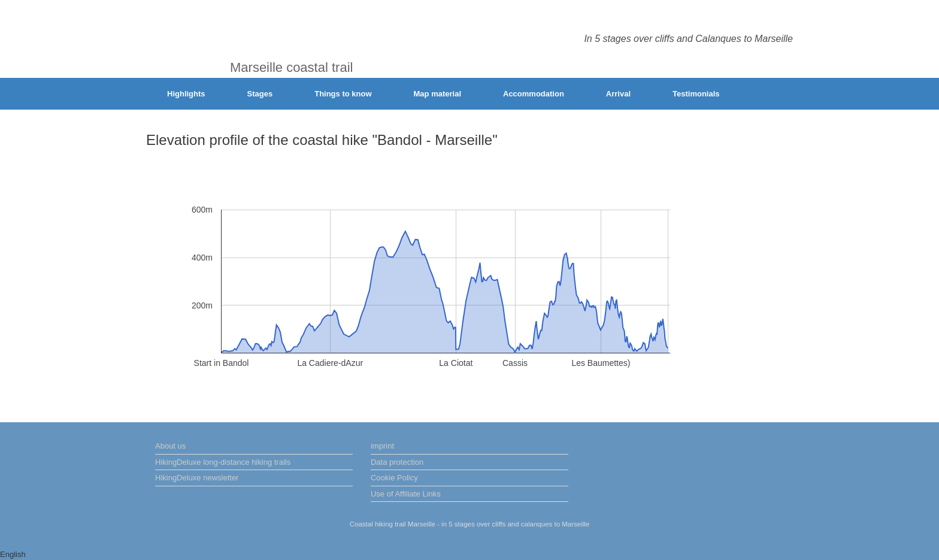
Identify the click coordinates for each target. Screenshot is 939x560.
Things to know (343, 94)
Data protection (397, 462)
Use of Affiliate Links (406, 494)
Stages (260, 94)
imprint (382, 446)
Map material (437, 94)
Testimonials (696, 94)
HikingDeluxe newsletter (197, 478)
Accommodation (534, 94)
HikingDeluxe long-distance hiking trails (223, 462)
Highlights (186, 94)
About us (170, 446)
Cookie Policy (394, 478)
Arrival (618, 94)
